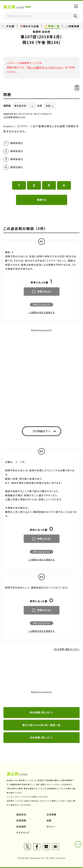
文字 (40, 106)
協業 (49, 820)
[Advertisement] (41, 375)
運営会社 (21, 814)
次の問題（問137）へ (41, 737)
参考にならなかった (41, 305)
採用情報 (21, 820)
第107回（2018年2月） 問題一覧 (42, 725)
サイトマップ (23, 833)
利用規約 (21, 827)
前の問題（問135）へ (41, 712)
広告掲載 (51, 814)
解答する (41, 200)
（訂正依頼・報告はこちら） (15, 117)
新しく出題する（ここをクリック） (45, 67)
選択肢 (7, 106)
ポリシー (51, 827)
